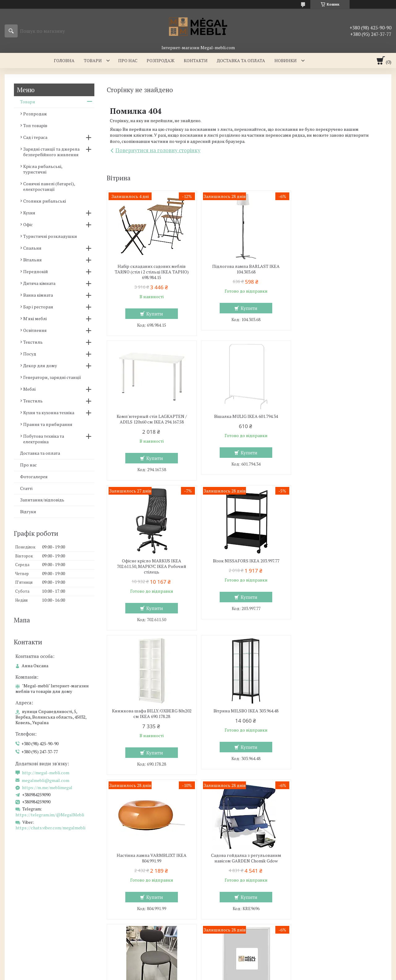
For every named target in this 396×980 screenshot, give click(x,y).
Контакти (196, 60)
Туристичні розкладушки (50, 236)
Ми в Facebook (319, 930)
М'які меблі (35, 318)
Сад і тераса (35, 137)
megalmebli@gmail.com (45, 780)
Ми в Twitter (317, 912)
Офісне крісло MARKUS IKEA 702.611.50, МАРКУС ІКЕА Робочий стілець (244, 422)
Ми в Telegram (319, 939)
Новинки (286, 60)
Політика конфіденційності (275, 974)
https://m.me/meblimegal (47, 788)
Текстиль (33, 342)
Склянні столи (24, 894)
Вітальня (32, 260)
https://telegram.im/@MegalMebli (50, 815)
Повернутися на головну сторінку (158, 150)
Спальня (32, 248)
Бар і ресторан (38, 307)
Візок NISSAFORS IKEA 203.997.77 (338, 416)
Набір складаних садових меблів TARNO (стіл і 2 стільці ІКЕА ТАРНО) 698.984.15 (151, 272)
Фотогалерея (34, 477)
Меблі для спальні (127, 885)
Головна (64, 60)
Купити (154, 314)
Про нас (128, 60)
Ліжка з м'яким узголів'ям (135, 894)
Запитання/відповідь (42, 500)
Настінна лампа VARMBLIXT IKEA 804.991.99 (338, 569)
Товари (93, 60)
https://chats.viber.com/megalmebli (50, 828)
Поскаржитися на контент (226, 974)
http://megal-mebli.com (46, 773)
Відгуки (28, 511)
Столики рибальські (45, 201)
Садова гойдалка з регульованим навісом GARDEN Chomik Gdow (151, 714)
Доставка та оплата (241, 60)
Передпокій (36, 271)
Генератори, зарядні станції (52, 377)
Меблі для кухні (26, 885)
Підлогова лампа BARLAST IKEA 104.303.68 (244, 269)
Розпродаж (161, 60)
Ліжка (114, 903)
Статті (26, 488)
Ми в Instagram (320, 921)
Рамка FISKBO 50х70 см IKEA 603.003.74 (338, 711)
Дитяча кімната (39, 283)
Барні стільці (23, 903)
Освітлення (35, 330)
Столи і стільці (24, 912)
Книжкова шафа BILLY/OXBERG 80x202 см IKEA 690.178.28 (151, 569)
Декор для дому (40, 365)
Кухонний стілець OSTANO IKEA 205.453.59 (244, 714)
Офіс (28, 224)
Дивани (214, 903)
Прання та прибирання (48, 424)
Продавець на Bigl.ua (198, 968)
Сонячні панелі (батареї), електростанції (49, 186)
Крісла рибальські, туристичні (43, 169)
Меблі (29, 389)
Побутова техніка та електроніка (44, 439)
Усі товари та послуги (352, 784)
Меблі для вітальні (225, 885)
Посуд (30, 354)
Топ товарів (35, 125)
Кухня (29, 213)
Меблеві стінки (221, 894)
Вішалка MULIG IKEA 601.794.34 (151, 416)
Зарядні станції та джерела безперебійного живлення (51, 152)
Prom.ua (227, 963)
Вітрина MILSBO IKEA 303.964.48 (244, 566)
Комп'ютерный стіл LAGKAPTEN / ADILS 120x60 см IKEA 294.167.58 (338, 269)
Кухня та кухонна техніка (49, 413)
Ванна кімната (38, 295)
